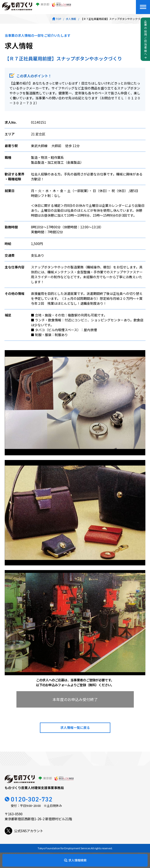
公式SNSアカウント (24, 831)
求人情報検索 (77, 860)
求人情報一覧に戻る (75, 727)
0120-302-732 (32, 799)
